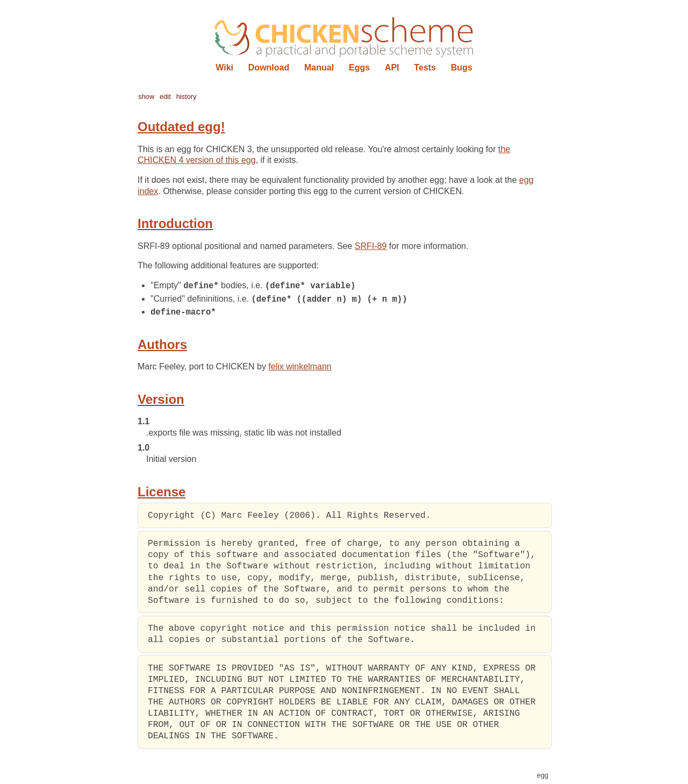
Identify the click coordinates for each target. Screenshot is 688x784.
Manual (319, 67)
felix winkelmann (300, 368)
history (187, 97)
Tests (425, 67)
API (392, 67)
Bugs (462, 67)
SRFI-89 (371, 246)
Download (269, 67)
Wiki (224, 67)
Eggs (359, 67)
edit (165, 97)
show (146, 97)
